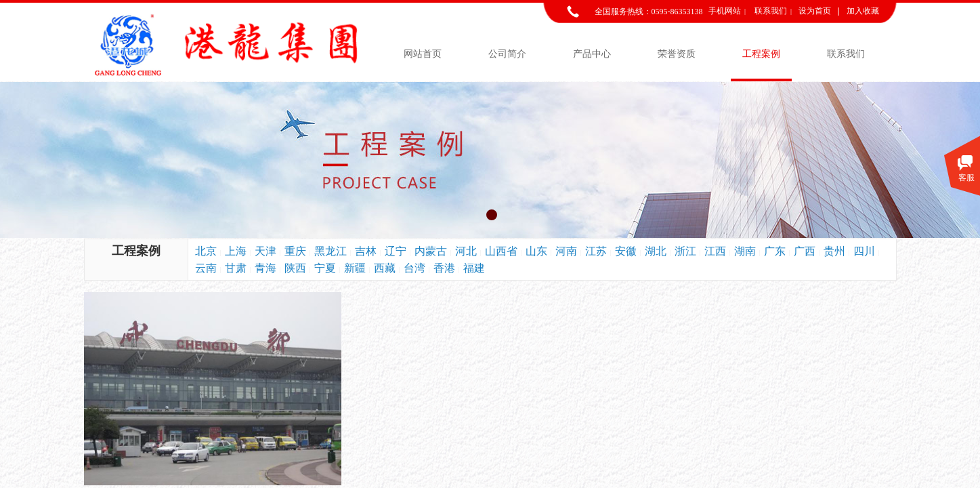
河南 (566, 251)
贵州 (834, 251)
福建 (474, 268)
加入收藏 (863, 11)
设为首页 (815, 11)
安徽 (626, 251)
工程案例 (761, 54)
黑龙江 (331, 251)
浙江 (685, 251)
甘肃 (236, 268)
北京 (206, 251)
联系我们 (846, 54)
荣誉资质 (677, 54)
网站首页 (423, 54)
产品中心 (592, 54)
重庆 (295, 251)
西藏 (385, 268)
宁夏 (325, 268)
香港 (444, 268)
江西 (715, 251)
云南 (206, 268)
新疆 (355, 268)
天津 (265, 251)
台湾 (414, 268)
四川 (864, 251)
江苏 (596, 251)
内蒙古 (431, 251)
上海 (236, 251)
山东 (536, 251)
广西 (805, 251)
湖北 (656, 251)
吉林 (366, 251)
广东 (775, 251)
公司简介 (507, 54)
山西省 (501, 251)
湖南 (745, 251)
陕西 (295, 268)
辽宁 (396, 251)
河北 (466, 251)
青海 (265, 268)
